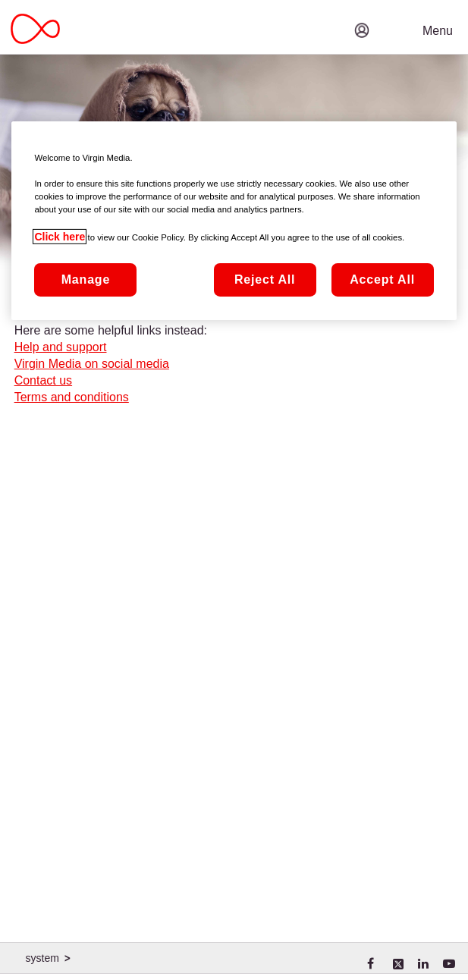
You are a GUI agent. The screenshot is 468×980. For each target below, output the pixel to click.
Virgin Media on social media (92, 364)
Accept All (382, 280)
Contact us (43, 380)
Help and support (61, 347)
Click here (60, 237)
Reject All (265, 280)
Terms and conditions (72, 397)
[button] (407, 19)
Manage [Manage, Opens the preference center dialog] (86, 280)
